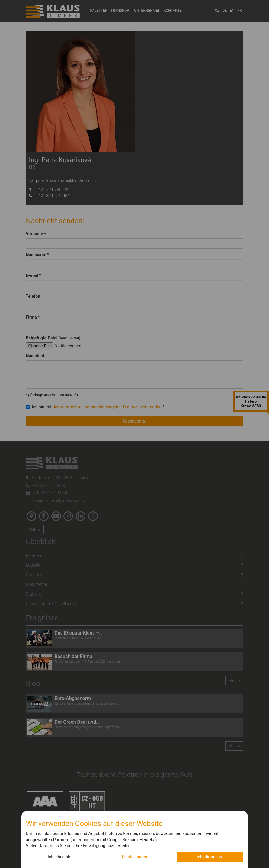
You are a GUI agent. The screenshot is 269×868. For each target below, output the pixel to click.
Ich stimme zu (210, 857)
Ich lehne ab (59, 857)
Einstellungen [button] (135, 857)
